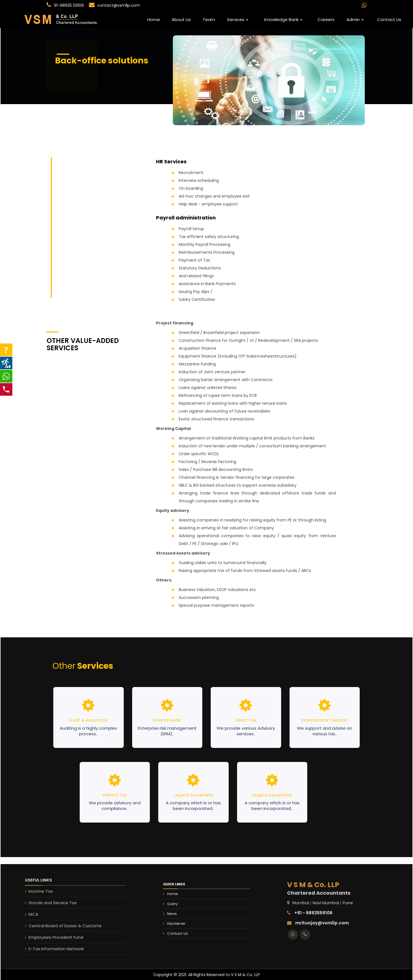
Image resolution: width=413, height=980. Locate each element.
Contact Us (389, 20)
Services (238, 20)
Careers (326, 20)
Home (154, 20)
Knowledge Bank (283, 20)
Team (209, 20)
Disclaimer (186, 919)
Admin (355, 20)
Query (183, 905)
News (183, 912)
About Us (181, 20)
